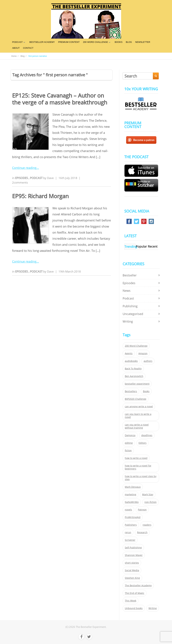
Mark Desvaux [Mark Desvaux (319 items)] (133, 487)
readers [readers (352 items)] (147, 525)
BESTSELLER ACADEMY (42, 42)
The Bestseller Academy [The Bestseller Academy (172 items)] (138, 586)
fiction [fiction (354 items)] (128, 451)
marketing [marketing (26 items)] (131, 495)
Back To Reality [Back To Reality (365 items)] (133, 369)
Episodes (22, 178)
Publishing (130, 306)
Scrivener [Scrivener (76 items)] (130, 540)
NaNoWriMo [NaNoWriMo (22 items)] (132, 502)
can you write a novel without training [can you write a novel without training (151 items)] (137, 426)
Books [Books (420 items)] (146, 391)
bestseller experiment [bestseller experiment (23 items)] (137, 384)
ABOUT (16, 48)
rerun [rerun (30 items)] (128, 532)
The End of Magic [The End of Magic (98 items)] (135, 593)
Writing (128, 321)
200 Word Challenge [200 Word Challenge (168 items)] (136, 346)
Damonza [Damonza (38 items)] (130, 435)
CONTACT (28, 48)
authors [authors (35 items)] (148, 361)
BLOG (129, 42)
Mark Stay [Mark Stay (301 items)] (148, 495)
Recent (153, 246)
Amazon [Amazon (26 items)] (143, 353)
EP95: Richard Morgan (40, 196)
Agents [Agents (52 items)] (129, 353)
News (127, 291)
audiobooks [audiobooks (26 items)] (131, 361)
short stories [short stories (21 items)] (132, 563)
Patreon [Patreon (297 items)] (142, 510)
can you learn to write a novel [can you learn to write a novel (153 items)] (138, 416)
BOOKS (119, 42)
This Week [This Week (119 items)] (131, 601)
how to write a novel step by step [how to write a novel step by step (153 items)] (141, 478)
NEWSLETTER (143, 42)
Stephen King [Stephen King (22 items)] (132, 578)
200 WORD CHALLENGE (95, 42)
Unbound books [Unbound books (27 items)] (134, 608)
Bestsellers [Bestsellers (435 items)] (131, 391)
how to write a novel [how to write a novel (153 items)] (136, 458)
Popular (141, 246)
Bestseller (130, 275)
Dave (50, 178)
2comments (20, 182)
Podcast (37, 178)
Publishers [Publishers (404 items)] (131, 525)
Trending (131, 247)
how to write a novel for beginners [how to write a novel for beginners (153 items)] (138, 467)
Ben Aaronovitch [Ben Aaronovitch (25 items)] (134, 376)
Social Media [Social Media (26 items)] (132, 570)
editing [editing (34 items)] (129, 443)
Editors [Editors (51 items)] (143, 443)
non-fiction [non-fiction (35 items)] (150, 502)
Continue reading (24, 168)
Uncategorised (133, 314)
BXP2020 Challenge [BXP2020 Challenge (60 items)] (136, 399)
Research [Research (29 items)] (142, 532)
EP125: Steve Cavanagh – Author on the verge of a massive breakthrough (60, 99)
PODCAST (17, 42)
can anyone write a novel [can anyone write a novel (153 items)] (139, 407)
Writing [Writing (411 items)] (153, 608)
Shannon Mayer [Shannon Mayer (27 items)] (134, 555)
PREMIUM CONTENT (69, 42)
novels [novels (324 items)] (128, 510)
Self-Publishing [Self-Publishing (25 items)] (133, 548)
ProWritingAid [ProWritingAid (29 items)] (133, 517)
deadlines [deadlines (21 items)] (147, 435)
